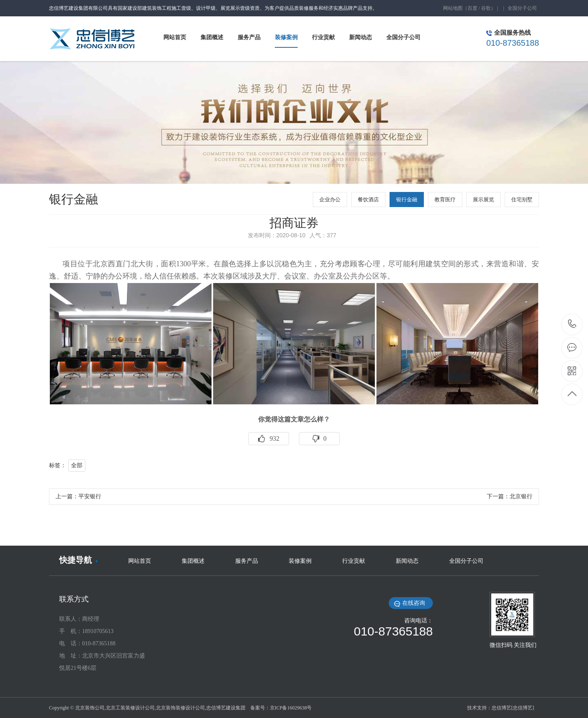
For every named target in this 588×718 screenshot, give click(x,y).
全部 (77, 465)
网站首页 (140, 561)
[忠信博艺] (523, 708)
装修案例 (300, 561)
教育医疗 (445, 200)
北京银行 (521, 496)
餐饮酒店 (368, 200)
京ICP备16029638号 (291, 708)
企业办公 (330, 200)
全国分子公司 (522, 8)
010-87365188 (572, 324)
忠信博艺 (501, 708)
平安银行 (90, 496)
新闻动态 (407, 561)
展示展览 (483, 200)
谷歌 (486, 8)
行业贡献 (354, 561)
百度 (472, 8)
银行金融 (407, 200)
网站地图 (453, 8)
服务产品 (247, 561)
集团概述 (193, 561)
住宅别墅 (522, 200)
